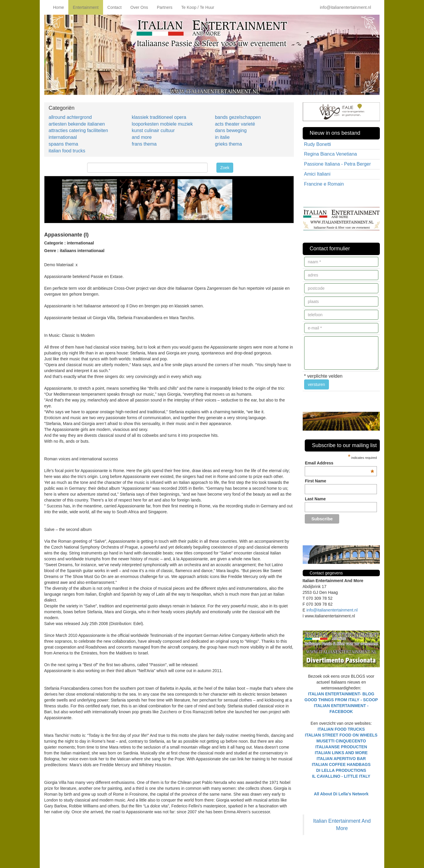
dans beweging (231, 130)
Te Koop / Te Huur (198, 7)
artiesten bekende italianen (77, 124)
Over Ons (139, 7)
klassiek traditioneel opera (159, 117)
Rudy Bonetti (318, 144)
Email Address (339, 463)
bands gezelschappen (238, 117)
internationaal (63, 137)
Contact (115, 7)
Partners (165, 7)
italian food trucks (67, 151)
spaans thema (63, 144)
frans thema (144, 144)
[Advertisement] (113, 847)
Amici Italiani (317, 174)
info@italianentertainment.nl (345, 7)
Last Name (315, 499)
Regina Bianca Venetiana (331, 154)
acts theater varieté (235, 124)
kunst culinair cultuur (153, 130)
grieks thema (228, 144)
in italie (222, 137)
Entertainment (86, 7)
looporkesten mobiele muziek (162, 124)
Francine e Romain (324, 184)
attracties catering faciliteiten (78, 130)
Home (58, 7)
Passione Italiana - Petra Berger (338, 164)
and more (142, 137)
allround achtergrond (70, 117)
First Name (315, 481)
